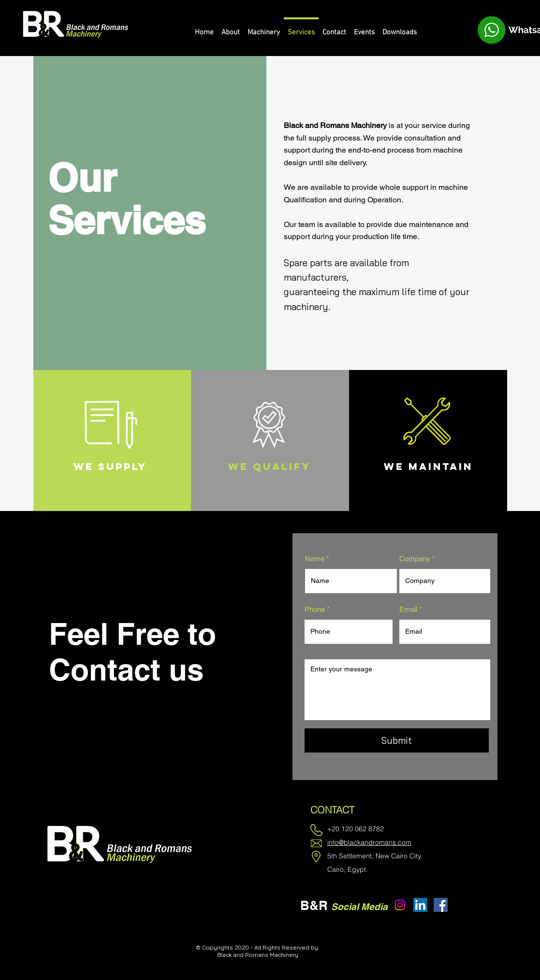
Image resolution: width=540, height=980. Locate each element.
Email (408, 609)
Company (415, 559)
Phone (315, 609)
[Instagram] (400, 905)
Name (315, 559)
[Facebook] (441, 905)
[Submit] (397, 740)
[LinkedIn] (420, 905)
